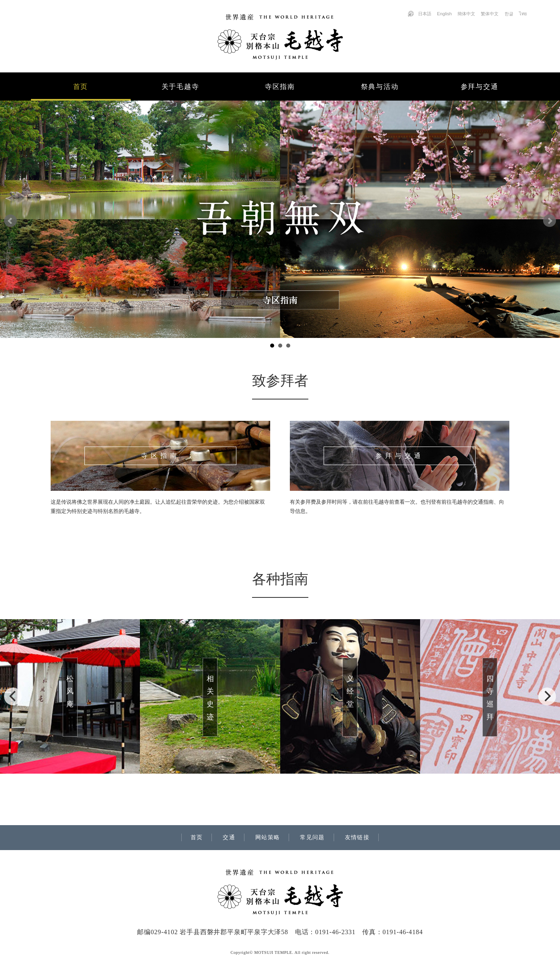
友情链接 (357, 837)
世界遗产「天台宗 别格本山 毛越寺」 (280, 37)
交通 (229, 837)
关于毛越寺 (180, 87)
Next (550, 221)
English (444, 14)
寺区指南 (280, 87)
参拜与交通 (479, 87)
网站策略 (268, 837)
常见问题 (312, 837)
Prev (10, 221)
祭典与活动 (380, 87)
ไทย (523, 14)
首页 (81, 87)
